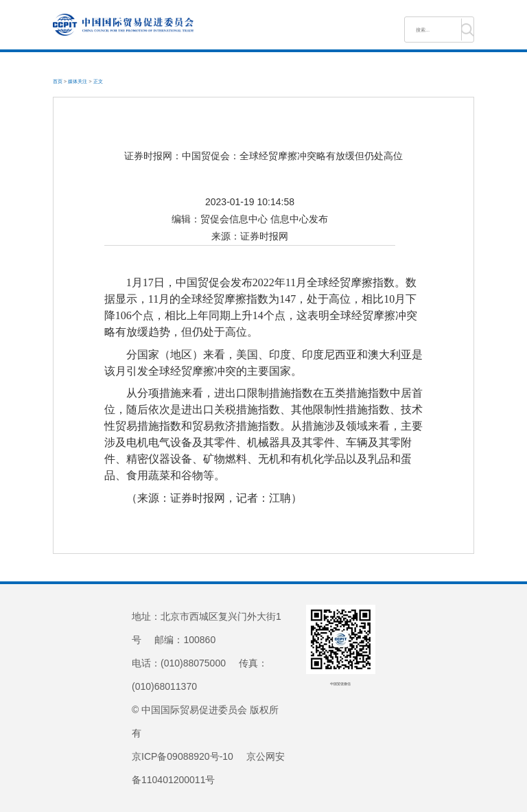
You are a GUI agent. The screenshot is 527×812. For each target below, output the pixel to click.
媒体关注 (78, 81)
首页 (58, 81)
